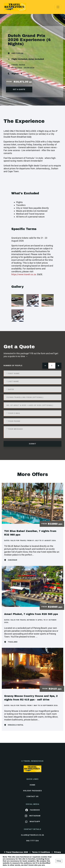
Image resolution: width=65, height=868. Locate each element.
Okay (59, 861)
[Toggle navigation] (58, 7)
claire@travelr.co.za (33, 835)
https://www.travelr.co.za (24, 274)
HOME (32, 785)
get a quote (19, 89)
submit (33, 444)
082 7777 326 (32, 841)
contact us (32, 796)
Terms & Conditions (41, 852)
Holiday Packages (32, 791)
